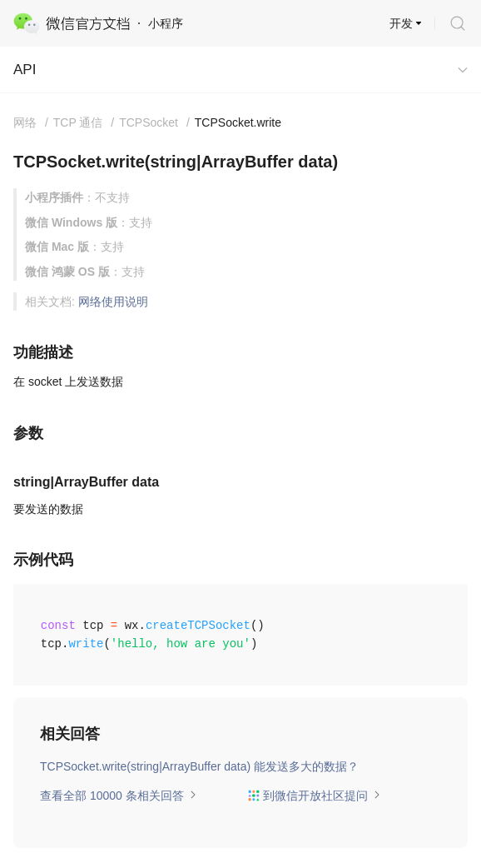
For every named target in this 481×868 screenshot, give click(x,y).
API (25, 70)
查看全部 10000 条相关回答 (119, 796)
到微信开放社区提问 (315, 796)
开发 (401, 23)
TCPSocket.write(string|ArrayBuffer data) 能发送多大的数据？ (199, 766)
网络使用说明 (113, 302)
